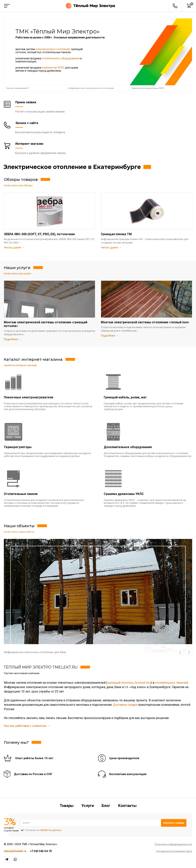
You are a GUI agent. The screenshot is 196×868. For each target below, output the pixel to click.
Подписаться (174, 823)
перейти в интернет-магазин (20, 365)
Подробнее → (13, 339)
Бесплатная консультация (128, 774)
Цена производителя (124, 758)
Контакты (127, 806)
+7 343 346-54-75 (41, 851)
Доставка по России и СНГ (33, 774)
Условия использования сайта (174, 851)
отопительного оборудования (61, 58)
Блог (106, 806)
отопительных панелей (171, 683)
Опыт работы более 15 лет (34, 758)
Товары (67, 806)
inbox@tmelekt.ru (15, 851)
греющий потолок (120, 683)
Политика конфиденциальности (173, 844)
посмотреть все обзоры (18, 185)
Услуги (88, 806)
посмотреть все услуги (17, 273)
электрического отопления (53, 49)
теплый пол (143, 683)
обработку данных (50, 830)
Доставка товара (125, 705)
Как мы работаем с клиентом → (27, 726)
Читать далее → (14, 247)
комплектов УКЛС (53, 68)
